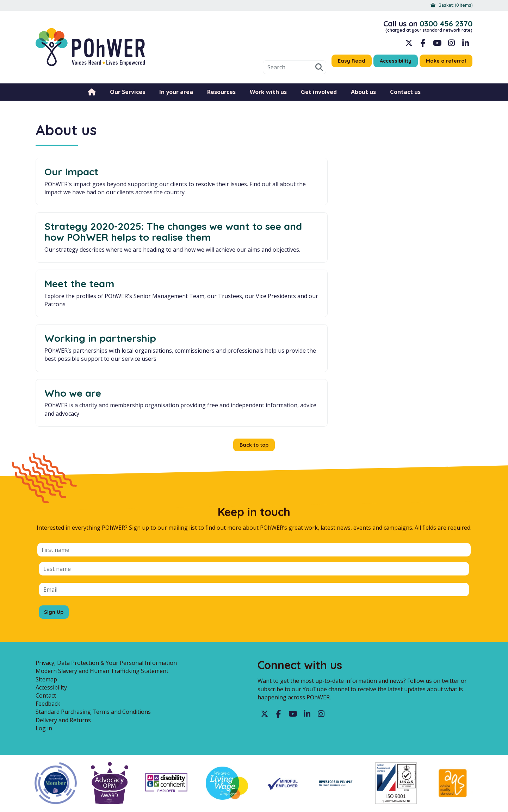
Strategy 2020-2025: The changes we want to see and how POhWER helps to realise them (252, 188)
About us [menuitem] (363, 97)
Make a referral (444, 64)
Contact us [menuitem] (405, 97)
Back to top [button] (254, 336)
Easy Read (343, 64)
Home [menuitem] (92, 97)
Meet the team (374, 172)
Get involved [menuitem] (319, 97)
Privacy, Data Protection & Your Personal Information (106, 558)
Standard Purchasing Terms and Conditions (93, 606)
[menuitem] (453, 6)
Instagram (451, 46)
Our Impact (71, 172)
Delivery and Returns (63, 615)
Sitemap (46, 574)
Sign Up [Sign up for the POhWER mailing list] (55, 504)
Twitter (265, 609)
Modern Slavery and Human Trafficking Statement (102, 566)
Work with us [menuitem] (268, 97)
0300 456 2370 (443, 25)
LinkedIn (465, 46)
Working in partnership (100, 267)
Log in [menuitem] (44, 623)
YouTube (437, 46)
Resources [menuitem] (221, 97)
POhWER (90, 50)
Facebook (423, 46)
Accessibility (390, 64)
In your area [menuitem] (176, 97)
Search (309, 72)
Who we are (220, 267)
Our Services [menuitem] (128, 97)
